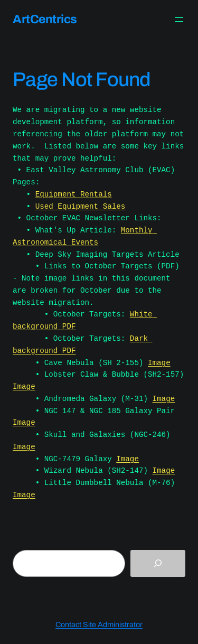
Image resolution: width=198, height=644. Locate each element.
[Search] (158, 563)
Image (159, 363)
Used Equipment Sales (81, 206)
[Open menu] (179, 20)
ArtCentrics (45, 19)
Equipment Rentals (74, 194)
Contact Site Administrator (99, 625)
